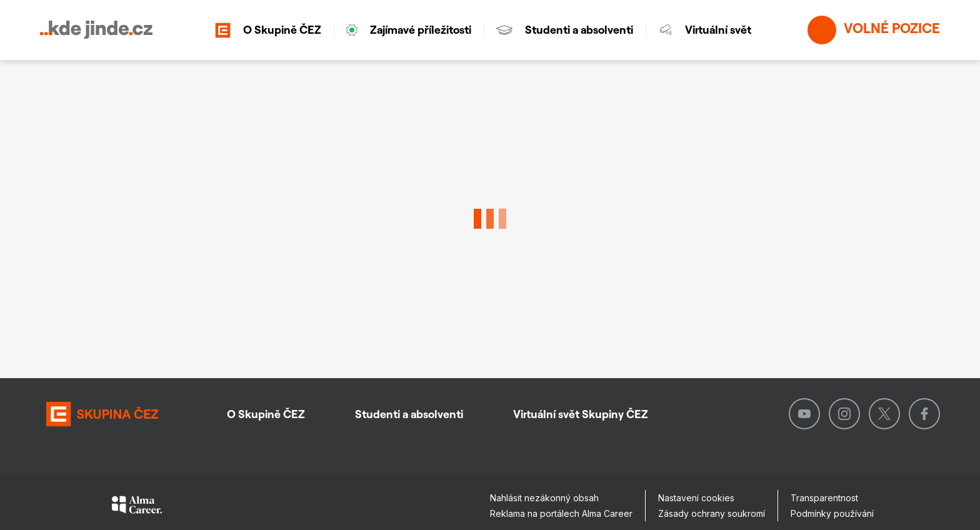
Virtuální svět (705, 30)
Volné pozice (874, 30)
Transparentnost (824, 498)
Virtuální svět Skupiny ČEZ (581, 414)
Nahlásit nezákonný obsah (544, 498)
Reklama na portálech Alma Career (561, 513)
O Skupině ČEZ (268, 30)
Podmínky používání (832, 513)
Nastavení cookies (696, 498)
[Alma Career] (137, 507)
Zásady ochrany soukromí (712, 513)
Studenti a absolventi (565, 30)
